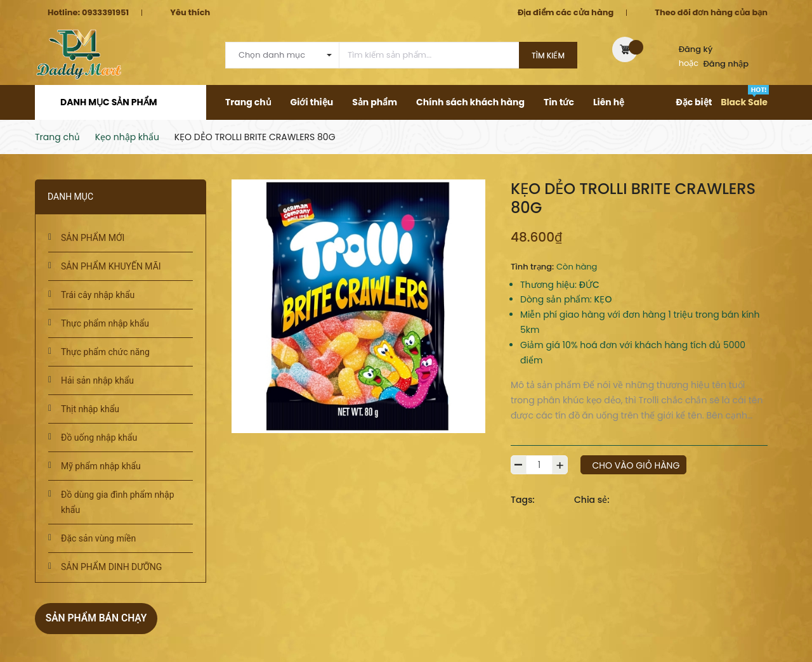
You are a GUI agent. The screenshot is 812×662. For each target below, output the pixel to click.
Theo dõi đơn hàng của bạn (711, 12)
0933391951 (105, 12)
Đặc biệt (694, 102)
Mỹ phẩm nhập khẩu (101, 466)
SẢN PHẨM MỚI (93, 238)
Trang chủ (248, 102)
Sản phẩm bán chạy (103, 617)
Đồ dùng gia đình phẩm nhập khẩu (118, 502)
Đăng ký (696, 49)
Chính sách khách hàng (470, 102)
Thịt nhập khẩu (90, 409)
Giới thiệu (312, 102)
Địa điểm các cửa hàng (566, 12)
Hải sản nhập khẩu (97, 380)
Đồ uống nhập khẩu (99, 438)
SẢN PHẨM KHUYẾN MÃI (111, 266)
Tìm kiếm (548, 55)
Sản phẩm (375, 102)
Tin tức (559, 102)
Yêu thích (190, 12)
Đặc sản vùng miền (98, 538)
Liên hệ (609, 102)
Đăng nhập (726, 64)
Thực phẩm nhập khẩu (105, 323)
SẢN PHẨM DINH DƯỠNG (111, 567)
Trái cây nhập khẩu (98, 295)
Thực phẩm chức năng (105, 352)
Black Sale (744, 102)
